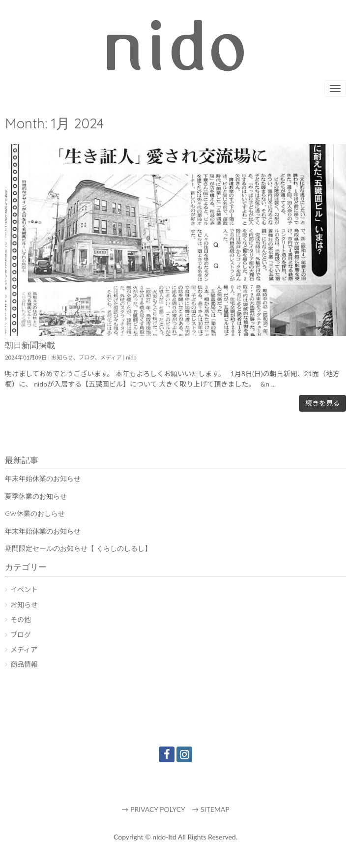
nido (131, 357)
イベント (24, 589)
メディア (111, 357)
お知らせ (62, 357)
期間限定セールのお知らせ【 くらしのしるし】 (78, 548)
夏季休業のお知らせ (36, 496)
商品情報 (24, 664)
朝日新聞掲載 (30, 345)
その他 (21, 619)
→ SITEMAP (210, 809)
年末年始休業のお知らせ (43, 479)
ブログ (87, 357)
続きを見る (322, 403)
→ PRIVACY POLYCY (153, 809)
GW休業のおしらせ (35, 513)
